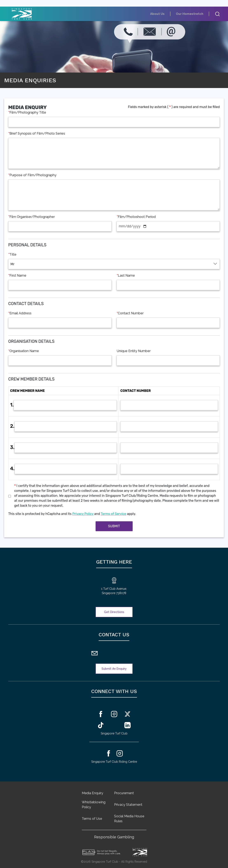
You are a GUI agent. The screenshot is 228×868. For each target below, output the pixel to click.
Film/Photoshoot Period (136, 217)
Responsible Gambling (114, 837)
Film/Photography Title (27, 113)
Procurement (124, 793)
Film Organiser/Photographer (32, 217)
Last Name (126, 276)
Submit (114, 526)
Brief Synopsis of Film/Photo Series (37, 134)
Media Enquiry (92, 793)
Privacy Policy (83, 514)
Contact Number (130, 313)
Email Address (20, 313)
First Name (17, 276)
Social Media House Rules (129, 819)
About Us (166, 14)
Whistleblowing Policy (94, 805)
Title (12, 255)
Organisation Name (24, 351)
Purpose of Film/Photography (32, 175)
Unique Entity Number (134, 351)
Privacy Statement (128, 805)
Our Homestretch (193, 14)
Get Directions (114, 612)
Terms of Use (92, 819)
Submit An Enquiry (114, 669)
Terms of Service (113, 514)
